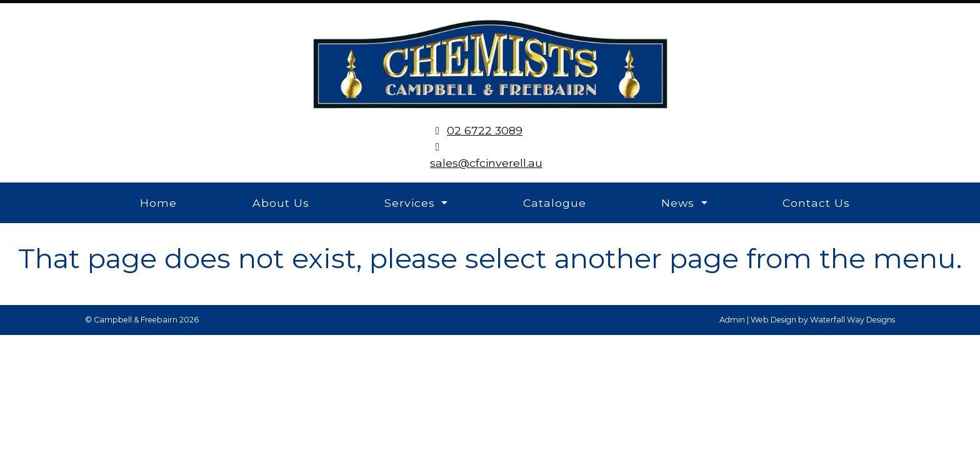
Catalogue (555, 203)
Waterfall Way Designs (852, 320)
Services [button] (412, 203)
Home (158, 203)
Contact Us (816, 203)
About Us (281, 203)
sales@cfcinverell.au (486, 163)
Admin (732, 320)
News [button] (680, 203)
